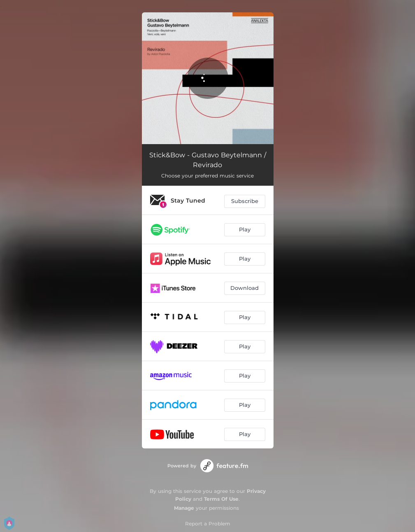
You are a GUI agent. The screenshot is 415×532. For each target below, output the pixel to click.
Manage (184, 508)
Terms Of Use (221, 499)
